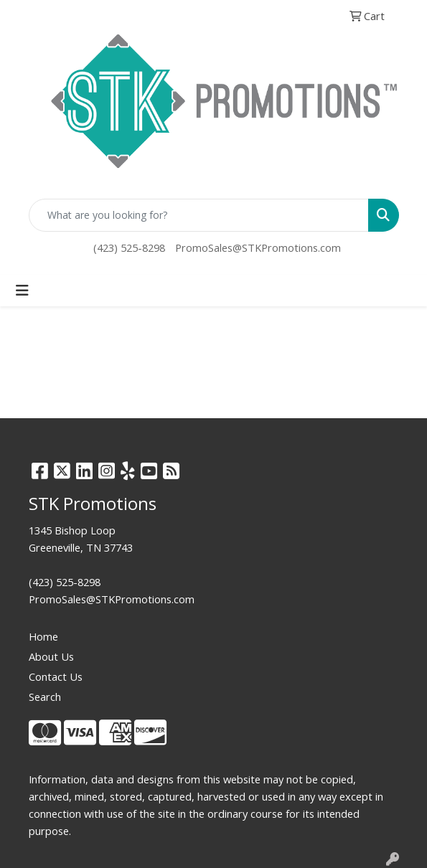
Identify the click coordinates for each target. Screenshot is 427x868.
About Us (51, 656)
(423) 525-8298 (129, 247)
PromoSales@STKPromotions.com (258, 247)
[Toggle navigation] (22, 291)
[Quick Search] (199, 215)
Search (45, 697)
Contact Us (56, 676)
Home (43, 636)
